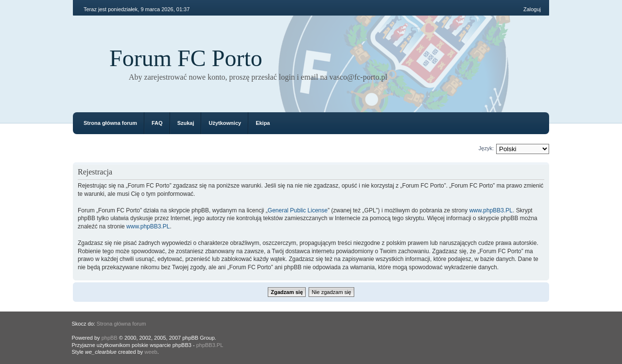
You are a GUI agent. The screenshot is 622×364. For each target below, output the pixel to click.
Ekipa (263, 123)
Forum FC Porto (186, 58)
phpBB (110, 338)
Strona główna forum (110, 123)
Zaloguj (532, 9)
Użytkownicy (225, 123)
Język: (486, 148)
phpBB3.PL (210, 345)
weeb (151, 352)
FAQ (157, 123)
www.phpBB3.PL (491, 210)
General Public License (298, 210)
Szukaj (186, 123)
